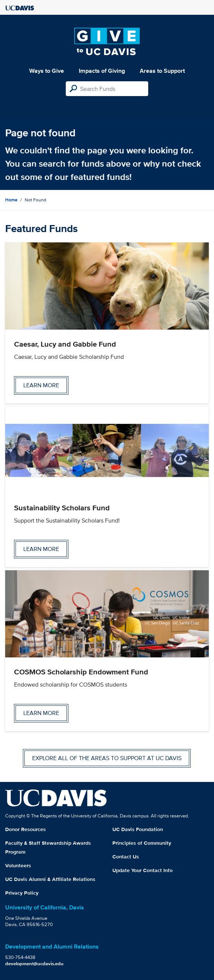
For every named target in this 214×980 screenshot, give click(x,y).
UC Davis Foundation (138, 829)
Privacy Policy (22, 893)
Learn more (41, 385)
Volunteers (18, 865)
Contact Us (126, 857)
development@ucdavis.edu (34, 964)
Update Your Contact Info (142, 870)
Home (11, 200)
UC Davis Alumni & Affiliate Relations (50, 879)
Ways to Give (47, 71)
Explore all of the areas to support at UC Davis (107, 758)
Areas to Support (162, 71)
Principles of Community (142, 843)
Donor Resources (26, 829)
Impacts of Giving (102, 71)
